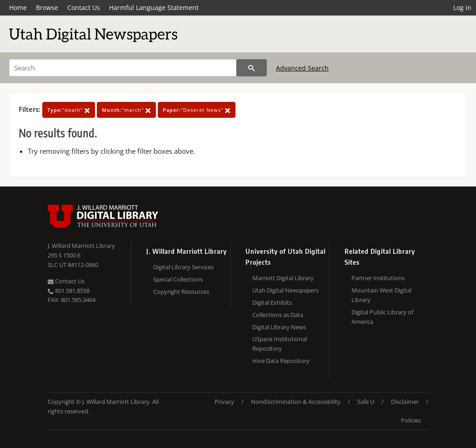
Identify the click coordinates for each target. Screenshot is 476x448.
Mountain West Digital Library (381, 295)
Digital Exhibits (272, 302)
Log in (462, 8)
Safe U (366, 402)
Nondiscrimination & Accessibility (296, 402)
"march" (126, 110)
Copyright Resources (181, 292)
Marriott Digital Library (283, 278)
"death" (69, 110)
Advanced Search (302, 68)
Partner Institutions (378, 278)
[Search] (123, 68)
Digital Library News (279, 327)
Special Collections (178, 279)
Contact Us (84, 8)
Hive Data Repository (281, 361)
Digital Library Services (183, 267)
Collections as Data (278, 315)
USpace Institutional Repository (280, 344)
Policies (411, 420)
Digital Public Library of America (382, 317)
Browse (47, 8)
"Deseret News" (197, 110)
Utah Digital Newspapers (286, 290)
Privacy (224, 402)
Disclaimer (405, 402)
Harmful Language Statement (154, 8)
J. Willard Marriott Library (81, 246)
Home (18, 8)
